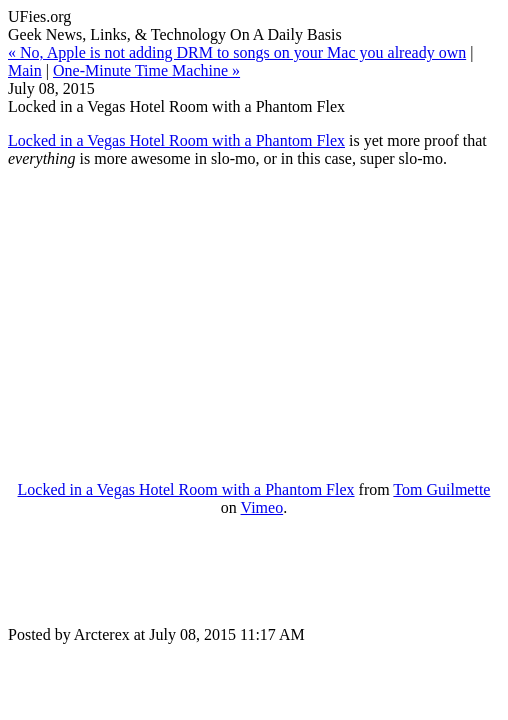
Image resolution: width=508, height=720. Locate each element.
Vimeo (262, 507)
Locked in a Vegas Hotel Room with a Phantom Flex (176, 140)
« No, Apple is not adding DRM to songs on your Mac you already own (237, 52)
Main (25, 70)
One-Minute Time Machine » (146, 70)
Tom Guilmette (441, 489)
